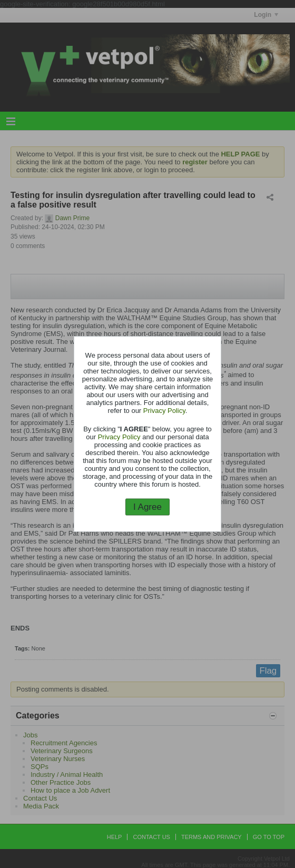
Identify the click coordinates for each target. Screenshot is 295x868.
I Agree (147, 506)
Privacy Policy (164, 410)
